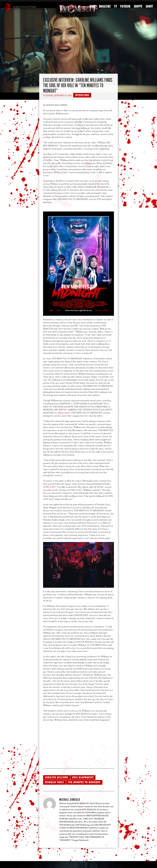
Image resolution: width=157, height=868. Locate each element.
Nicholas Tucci (54, 782)
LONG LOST (49, 487)
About (149, 7)
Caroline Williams (57, 777)
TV (115, 7)
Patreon (125, 7)
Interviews (82, 95)
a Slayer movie (64, 413)
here (102, 359)
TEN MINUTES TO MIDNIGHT (84, 782)
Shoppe (138, 7)
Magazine (105, 7)
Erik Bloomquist (83, 777)
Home (93, 7)
